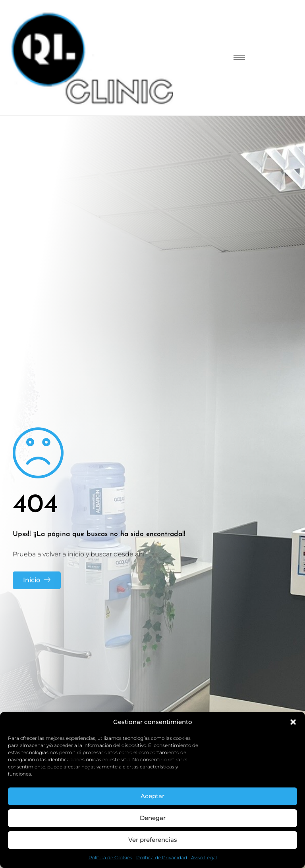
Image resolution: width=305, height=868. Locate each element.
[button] (293, 722)
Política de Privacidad (162, 857)
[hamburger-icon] (239, 58)
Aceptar (152, 796)
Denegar (153, 818)
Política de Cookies (110, 857)
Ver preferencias (153, 840)
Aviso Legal (204, 857)
